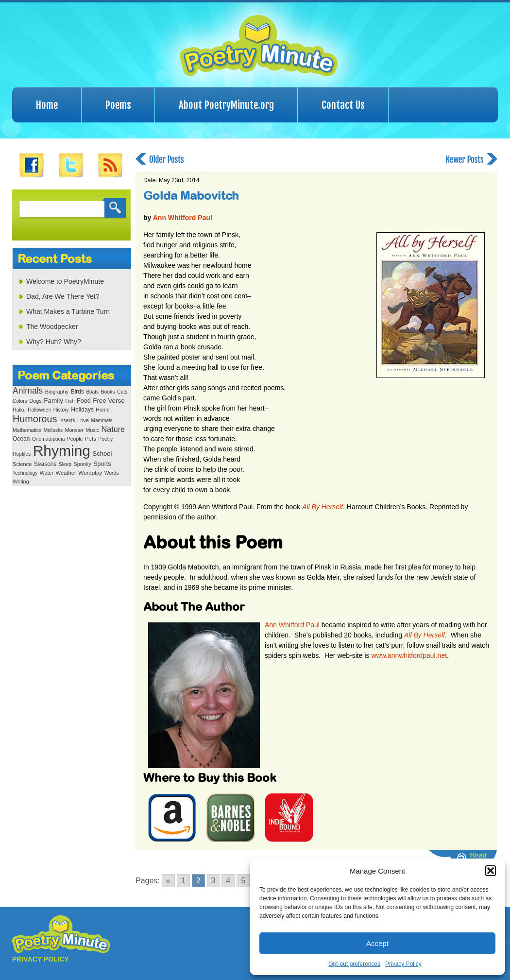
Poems (118, 105)
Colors (20, 401)
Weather (66, 473)
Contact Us (343, 105)
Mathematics (27, 430)
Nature (113, 429)
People (75, 439)
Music (92, 430)
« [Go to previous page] (168, 881)
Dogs (35, 401)
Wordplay (90, 473)
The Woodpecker (52, 327)
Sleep (65, 464)
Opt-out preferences (354, 964)
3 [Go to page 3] (213, 881)
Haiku (19, 410)
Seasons (45, 464)
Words (112, 473)
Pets (91, 439)
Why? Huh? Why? (54, 342)
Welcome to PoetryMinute (65, 281)
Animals (28, 391)
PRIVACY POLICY (41, 959)
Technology (25, 473)
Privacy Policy (403, 964)
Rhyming (62, 451)
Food (84, 401)
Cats (122, 392)
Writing (21, 481)
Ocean (21, 439)
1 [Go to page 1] (183, 881)
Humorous (35, 419)
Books (108, 392)
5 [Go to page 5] (243, 881)
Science (22, 464)
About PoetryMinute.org (226, 105)
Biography (57, 392)
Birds (77, 392)
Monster (74, 430)
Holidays (82, 410)
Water (47, 473)
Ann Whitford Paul (183, 218)
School (102, 454)
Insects (67, 421)
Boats (92, 392)
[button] (491, 871)
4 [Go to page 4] (228, 881)
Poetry (105, 439)
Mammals (102, 421)
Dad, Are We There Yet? (63, 296)
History (61, 410)
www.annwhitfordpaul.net (409, 655)
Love (83, 420)
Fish (70, 401)
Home (47, 105)
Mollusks (53, 430)
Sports (102, 464)
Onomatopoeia (49, 439)
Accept (377, 943)
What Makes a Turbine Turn (68, 311)
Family (53, 401)
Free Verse (109, 401)
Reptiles (22, 454)
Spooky (82, 464)
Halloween (39, 410)
